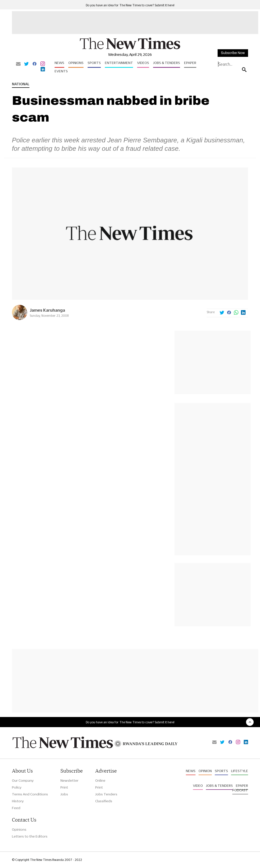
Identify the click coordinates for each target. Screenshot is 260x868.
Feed (16, 808)
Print (64, 787)
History (18, 801)
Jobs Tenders (106, 794)
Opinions (76, 63)
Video (198, 786)
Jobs (64, 794)
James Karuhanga (47, 310)
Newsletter (69, 780)
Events (61, 71)
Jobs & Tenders (167, 63)
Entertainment (119, 63)
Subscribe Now (233, 53)
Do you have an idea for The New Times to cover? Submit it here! (130, 5)
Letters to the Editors (30, 836)
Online (100, 780)
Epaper (190, 63)
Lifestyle (240, 771)
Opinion (205, 771)
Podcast (240, 790)
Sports (94, 63)
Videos (143, 63)
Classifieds (104, 801)
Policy (17, 787)
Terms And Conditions (30, 794)
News (59, 63)
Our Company (23, 780)
